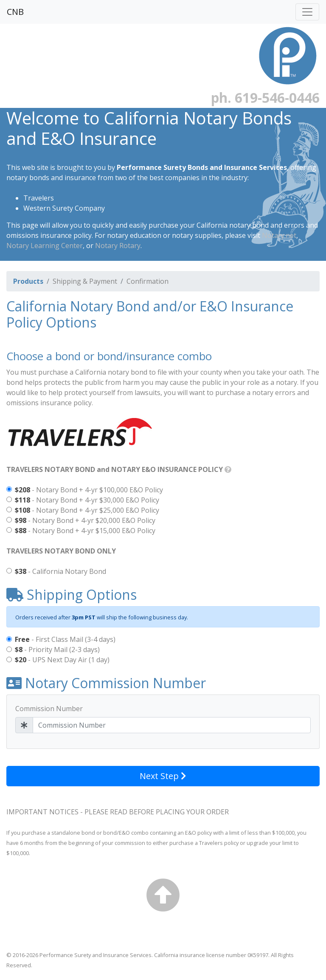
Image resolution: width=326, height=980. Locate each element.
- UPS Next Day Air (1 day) (62, 660)
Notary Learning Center (45, 246)
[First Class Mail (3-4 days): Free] (9, 639)
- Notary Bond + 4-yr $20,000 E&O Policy (85, 520)
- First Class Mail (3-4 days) (65, 639)
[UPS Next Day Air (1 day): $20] (9, 659)
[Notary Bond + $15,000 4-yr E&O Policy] (9, 530)
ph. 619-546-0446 (265, 97)
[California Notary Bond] (9, 571)
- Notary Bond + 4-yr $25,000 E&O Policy (87, 510)
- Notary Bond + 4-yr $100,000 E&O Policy (89, 490)
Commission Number (49, 709)
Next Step (163, 776)
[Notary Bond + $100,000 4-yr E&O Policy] (9, 489)
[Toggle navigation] (307, 12)
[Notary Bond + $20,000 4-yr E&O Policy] (9, 520)
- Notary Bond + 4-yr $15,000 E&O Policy (85, 531)
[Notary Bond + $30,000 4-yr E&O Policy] (9, 499)
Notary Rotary (118, 246)
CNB (15, 12)
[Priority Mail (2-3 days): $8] (9, 649)
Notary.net (279, 235)
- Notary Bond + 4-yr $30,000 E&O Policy (87, 500)
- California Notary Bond (60, 571)
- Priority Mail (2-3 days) (57, 650)
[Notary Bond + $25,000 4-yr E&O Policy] (9, 510)
